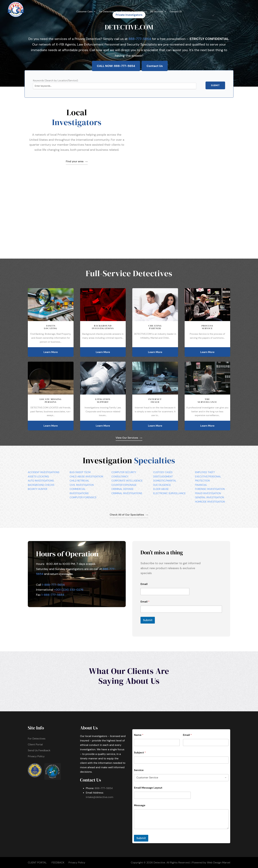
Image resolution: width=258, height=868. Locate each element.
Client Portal (35, 744)
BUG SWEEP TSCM (80, 472)
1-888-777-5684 (53, 595)
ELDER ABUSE (161, 489)
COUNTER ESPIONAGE (124, 485)
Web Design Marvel (219, 862)
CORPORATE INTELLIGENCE (127, 481)
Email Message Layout (148, 788)
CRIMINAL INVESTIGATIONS (127, 493)
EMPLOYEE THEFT (205, 472)
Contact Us (176, 12)
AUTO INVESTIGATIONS (41, 481)
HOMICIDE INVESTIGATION (210, 502)
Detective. (160, 862)
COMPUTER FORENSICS (83, 497)
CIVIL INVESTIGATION (82, 485)
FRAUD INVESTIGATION (208, 493)
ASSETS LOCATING (38, 477)
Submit (215, 85)
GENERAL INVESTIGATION (209, 497)
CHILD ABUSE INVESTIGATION (86, 477)
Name (139, 735)
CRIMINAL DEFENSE (122, 489)
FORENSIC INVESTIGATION (210, 489)
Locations (142, 12)
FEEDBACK (58, 862)
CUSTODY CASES (163, 472)
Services (127, 12)
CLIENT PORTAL (37, 862)
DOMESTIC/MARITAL (165, 481)
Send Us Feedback (39, 750)
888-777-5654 (140, 39)
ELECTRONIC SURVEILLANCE (169, 493)
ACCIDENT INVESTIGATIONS (44, 472)
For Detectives (108, 12)
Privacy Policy (36, 756)
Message (140, 805)
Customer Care (86, 12)
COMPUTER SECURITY (124, 472)
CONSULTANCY (120, 477)
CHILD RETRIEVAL (79, 481)
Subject (140, 753)
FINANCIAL (201, 485)
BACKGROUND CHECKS (41, 485)
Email (144, 584)
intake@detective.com (100, 797)
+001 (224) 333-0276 (69, 590)
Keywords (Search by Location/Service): (56, 81)
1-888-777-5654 (53, 585)
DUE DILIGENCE (162, 485)
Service (139, 770)
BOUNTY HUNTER (38, 489)
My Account (158, 12)
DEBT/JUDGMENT (163, 477)
